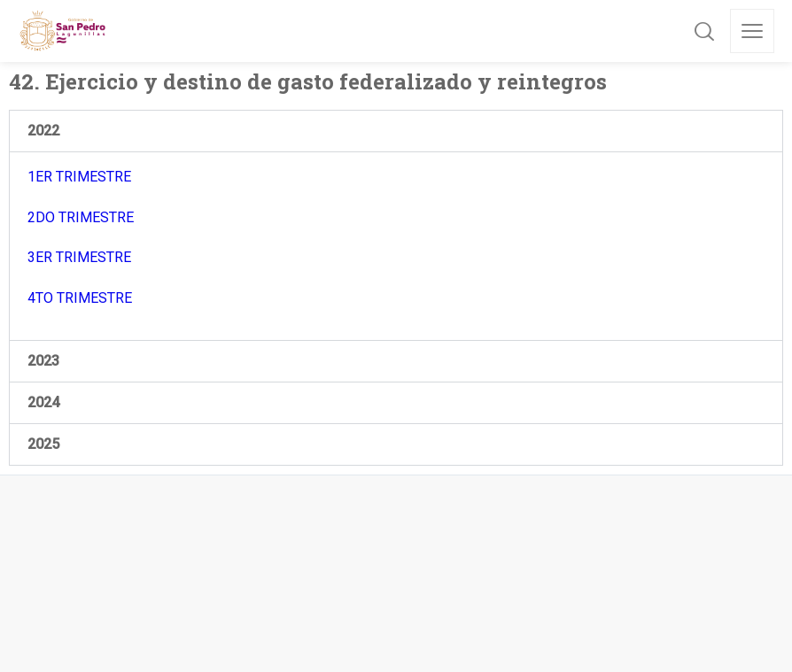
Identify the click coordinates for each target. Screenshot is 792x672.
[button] (396, 131)
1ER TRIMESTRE (79, 177)
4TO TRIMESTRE (80, 298)
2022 (43, 131)
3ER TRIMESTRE (79, 257)
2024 (43, 402)
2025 (43, 444)
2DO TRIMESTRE (81, 217)
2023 (43, 361)
